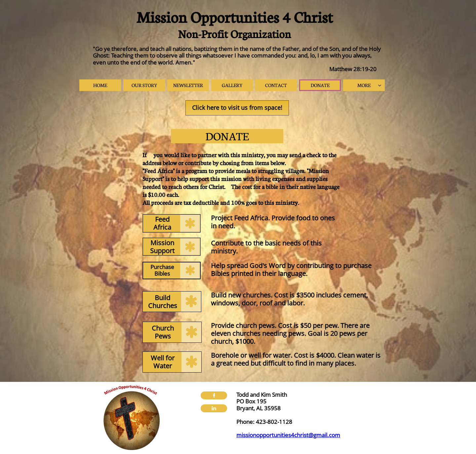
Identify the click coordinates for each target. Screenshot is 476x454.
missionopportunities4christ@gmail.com (288, 435)
